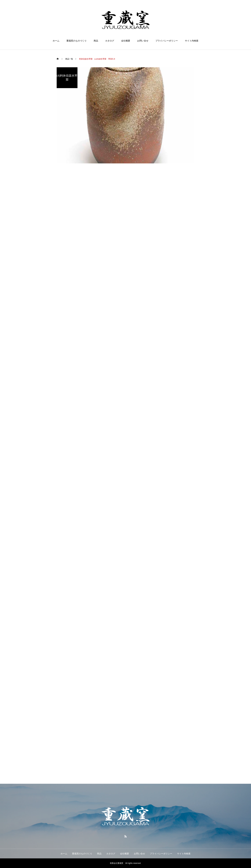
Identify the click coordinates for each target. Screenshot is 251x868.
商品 (96, 41)
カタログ (110, 41)
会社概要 (126, 41)
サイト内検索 (192, 41)
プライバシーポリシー (167, 41)
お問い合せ (143, 41)
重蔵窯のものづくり (77, 41)
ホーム (56, 41)
